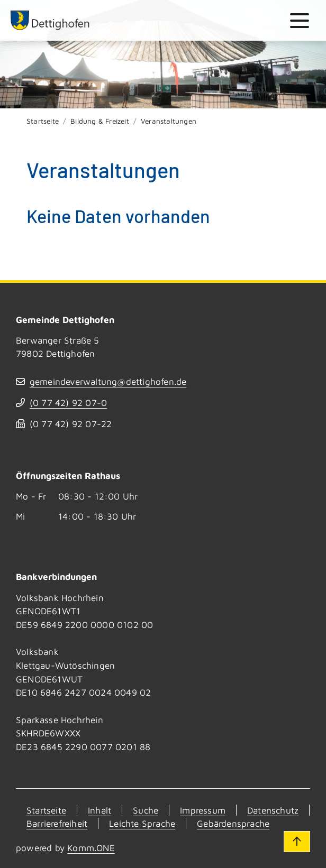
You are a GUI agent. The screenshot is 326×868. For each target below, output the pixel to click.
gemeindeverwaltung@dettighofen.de (108, 381)
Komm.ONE (91, 848)
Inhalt (99, 810)
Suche (146, 810)
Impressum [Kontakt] (203, 810)
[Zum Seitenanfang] (297, 842)
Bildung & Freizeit (100, 121)
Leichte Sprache (142, 823)
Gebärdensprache (233, 823)
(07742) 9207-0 (68, 403)
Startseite (43, 121)
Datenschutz (273, 810)
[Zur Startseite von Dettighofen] (50, 20)
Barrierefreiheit (57, 823)
